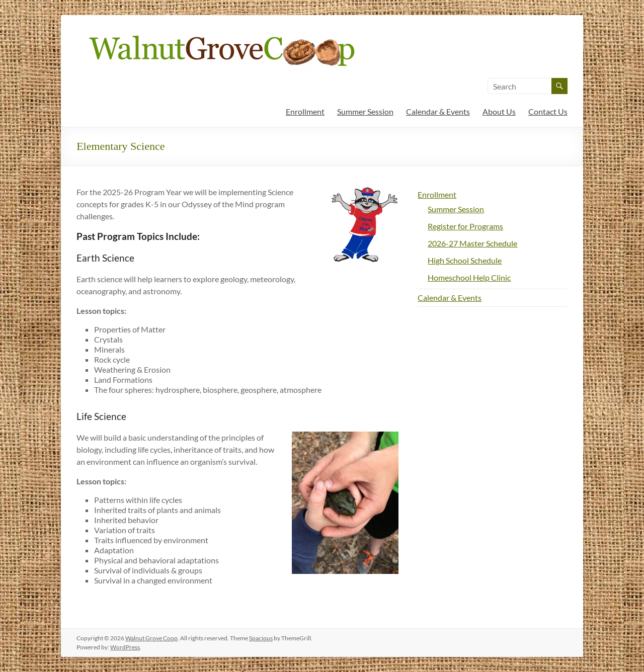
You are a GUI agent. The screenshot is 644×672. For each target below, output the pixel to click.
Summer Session (365, 111)
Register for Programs (465, 226)
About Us (499, 111)
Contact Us (548, 111)
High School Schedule (465, 260)
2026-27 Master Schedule (472, 243)
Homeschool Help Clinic (469, 277)
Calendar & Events (438, 111)
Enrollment (305, 111)
